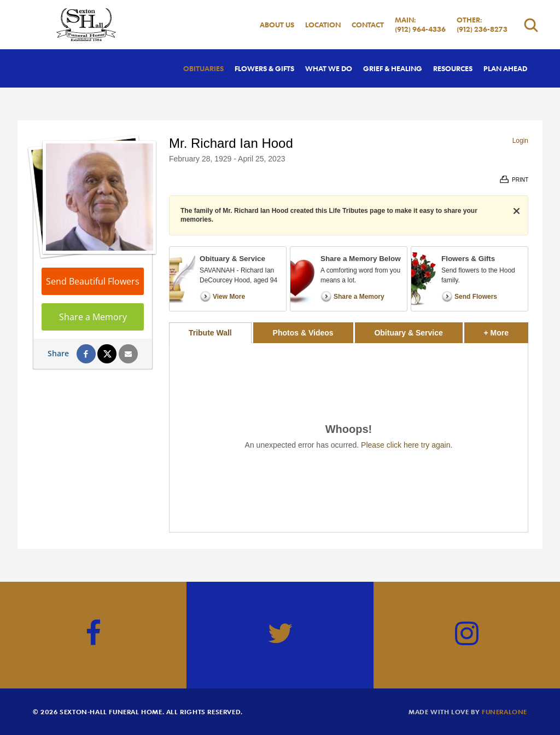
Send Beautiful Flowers (93, 281)
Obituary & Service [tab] (408, 333)
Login (520, 141)
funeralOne (504, 711)
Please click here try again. (407, 445)
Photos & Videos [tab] (303, 333)
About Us (277, 25)
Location (323, 25)
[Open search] (531, 25)
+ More (506, 330)
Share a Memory (93, 317)
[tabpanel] (349, 438)
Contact (368, 25)
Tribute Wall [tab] (210, 333)
